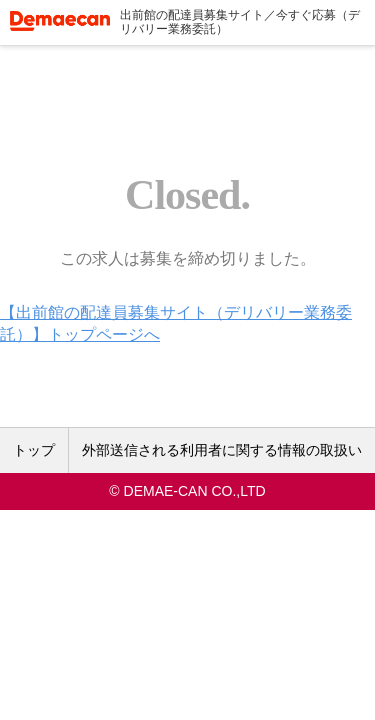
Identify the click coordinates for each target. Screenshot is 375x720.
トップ (34, 450)
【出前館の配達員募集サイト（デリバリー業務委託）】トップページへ (176, 323)
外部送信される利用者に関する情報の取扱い (222, 450)
